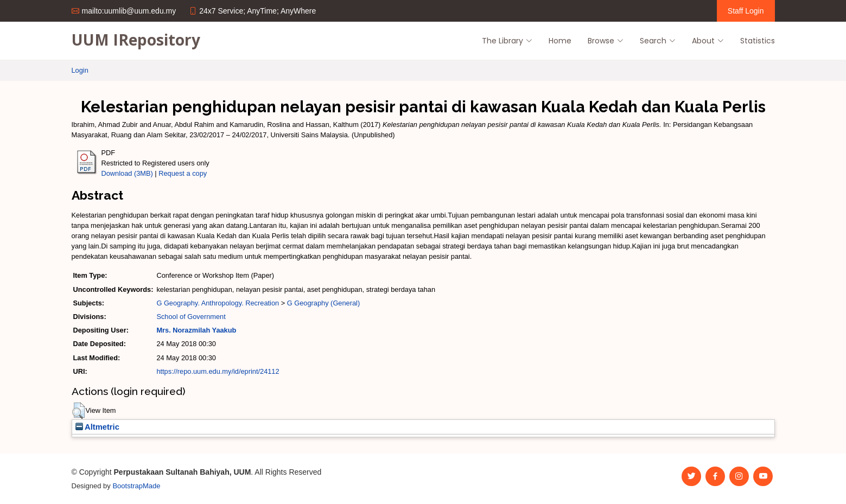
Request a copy (183, 173)
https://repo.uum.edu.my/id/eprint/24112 (218, 371)
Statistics (758, 41)
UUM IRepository (136, 40)
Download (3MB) (127, 173)
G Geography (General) (323, 303)
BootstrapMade (136, 486)
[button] (78, 411)
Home (560, 41)
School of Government (191, 317)
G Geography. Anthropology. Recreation (218, 303)
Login (80, 70)
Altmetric (97, 427)
